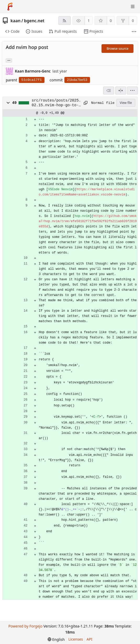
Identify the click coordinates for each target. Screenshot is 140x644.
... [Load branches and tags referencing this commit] (9, 60)
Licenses (76, 639)
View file (126, 103)
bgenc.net (34, 21)
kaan (15, 21)
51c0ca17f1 (32, 80)
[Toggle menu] (133, 7)
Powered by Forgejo (25, 626)
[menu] (132, 91)
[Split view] (121, 91)
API (89, 639)
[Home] (10, 7)
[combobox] (109, 91)
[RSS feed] (65, 21)
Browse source (117, 49)
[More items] (134, 32)
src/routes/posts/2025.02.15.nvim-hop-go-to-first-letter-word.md (56, 103)
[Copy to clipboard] (86, 103)
